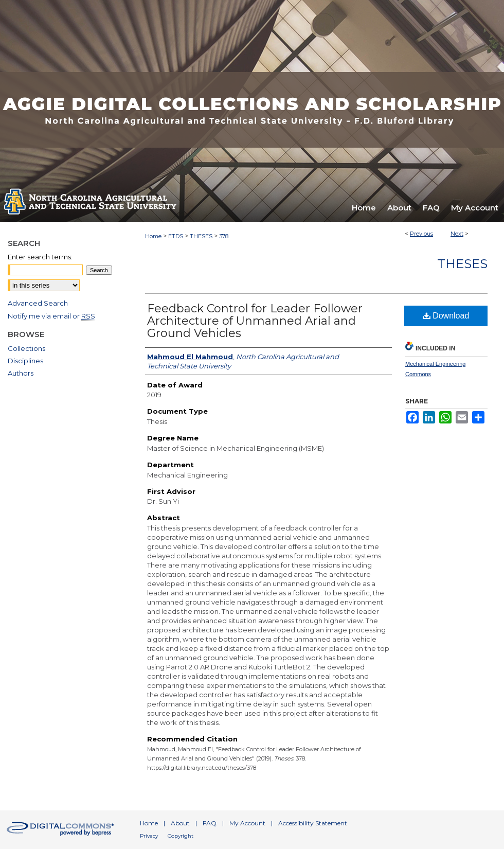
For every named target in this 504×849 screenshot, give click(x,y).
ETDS (176, 236)
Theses (462, 264)
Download (446, 316)
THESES (201, 236)
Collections (26, 348)
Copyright (181, 836)
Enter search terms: (40, 257)
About (180, 823)
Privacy (149, 836)
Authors (21, 373)
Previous (421, 234)
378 (224, 236)
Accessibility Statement (313, 823)
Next (457, 234)
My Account (247, 823)
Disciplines (25, 361)
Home (153, 236)
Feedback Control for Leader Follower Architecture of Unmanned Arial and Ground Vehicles (255, 321)
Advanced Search (38, 303)
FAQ (210, 823)
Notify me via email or (51, 316)
